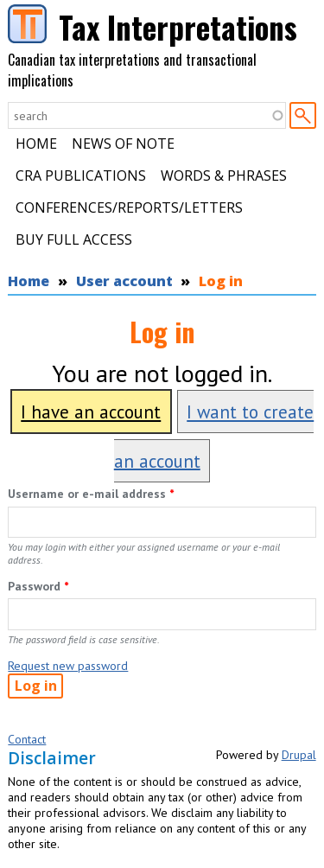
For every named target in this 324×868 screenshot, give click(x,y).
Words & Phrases (224, 176)
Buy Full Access (74, 239)
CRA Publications (81, 176)
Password (38, 586)
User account (124, 281)
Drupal (299, 755)
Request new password (68, 666)
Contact (27, 739)
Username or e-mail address (91, 494)
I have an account (91, 412)
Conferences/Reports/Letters (129, 207)
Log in (221, 281)
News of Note (123, 144)
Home (36, 144)
